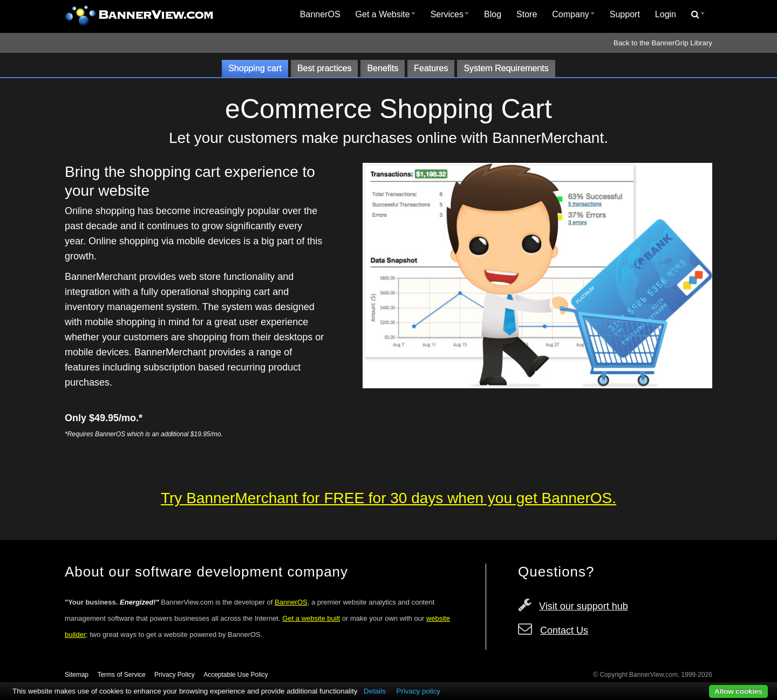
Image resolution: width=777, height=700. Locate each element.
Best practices (324, 68)
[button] (698, 15)
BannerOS (320, 14)
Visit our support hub (584, 606)
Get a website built (311, 618)
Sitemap (77, 675)
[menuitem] (320, 15)
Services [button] (450, 14)
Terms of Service (121, 675)
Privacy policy (418, 691)
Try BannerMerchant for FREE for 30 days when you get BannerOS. (388, 498)
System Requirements (506, 68)
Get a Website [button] (386, 14)
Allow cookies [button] (738, 691)
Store (527, 14)
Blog (493, 14)
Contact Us (564, 630)
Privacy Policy (175, 675)
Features (431, 68)
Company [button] (573, 14)
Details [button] (375, 691)
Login (666, 14)
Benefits (383, 68)
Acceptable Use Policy (236, 675)
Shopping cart (255, 68)
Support (625, 14)
